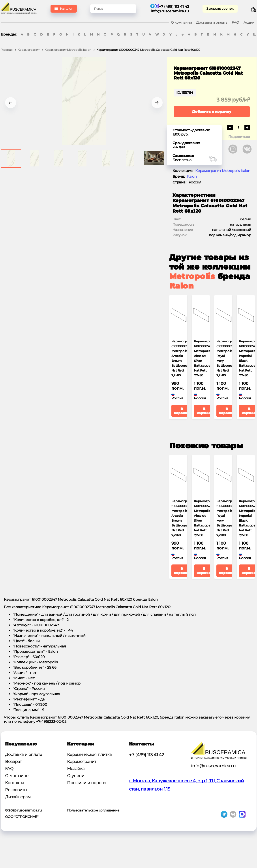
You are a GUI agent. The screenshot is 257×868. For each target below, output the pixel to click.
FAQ (235, 22)
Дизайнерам (18, 797)
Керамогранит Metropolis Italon (223, 171)
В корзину (182, 411)
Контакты (14, 783)
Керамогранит (82, 762)
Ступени (76, 776)
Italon (192, 176)
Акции (249, 22)
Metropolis (192, 276)
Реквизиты (16, 790)
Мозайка (76, 769)
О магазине (17, 776)
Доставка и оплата (212, 22)
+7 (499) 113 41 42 (147, 755)
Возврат (13, 762)
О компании (181, 22)
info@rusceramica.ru (170, 11)
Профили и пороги (86, 783)
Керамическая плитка (89, 755)
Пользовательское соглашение (93, 810)
